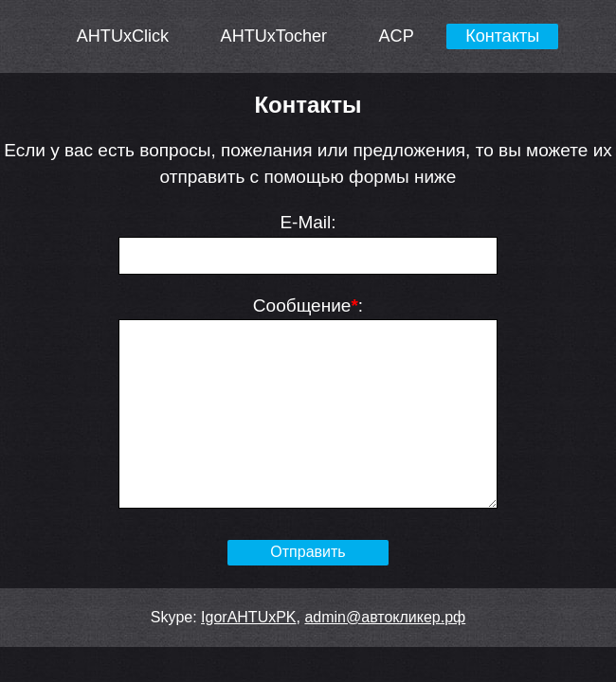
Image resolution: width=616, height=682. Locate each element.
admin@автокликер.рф (385, 617)
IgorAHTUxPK (248, 617)
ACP (397, 36)
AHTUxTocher (274, 36)
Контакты (502, 36)
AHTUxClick (123, 36)
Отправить (308, 552)
